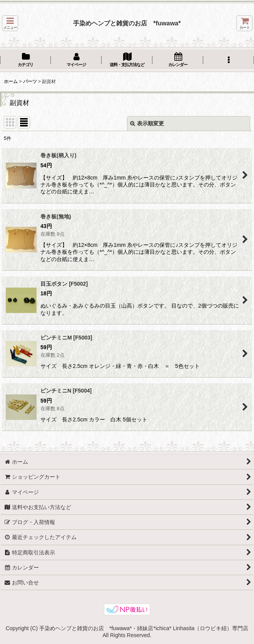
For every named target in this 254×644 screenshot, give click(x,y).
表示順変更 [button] (147, 123)
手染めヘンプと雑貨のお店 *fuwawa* (127, 23)
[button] (10, 23)
